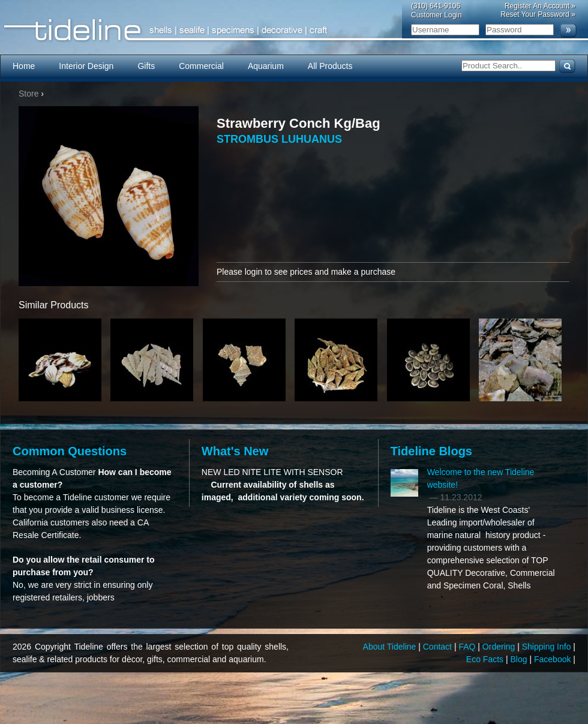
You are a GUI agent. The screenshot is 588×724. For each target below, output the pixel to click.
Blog (520, 659)
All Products (330, 66)
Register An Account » (540, 6)
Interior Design (86, 66)
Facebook (553, 659)
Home (24, 66)
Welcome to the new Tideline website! (481, 478)
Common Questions (70, 451)
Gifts (146, 66)
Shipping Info (548, 647)
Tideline (294, 30)
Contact (439, 647)
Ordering (500, 647)
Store (28, 94)
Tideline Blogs (431, 451)
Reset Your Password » (538, 14)
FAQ (468, 647)
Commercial (201, 66)
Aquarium (266, 66)
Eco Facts (486, 659)
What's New (235, 451)
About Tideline (391, 647)
